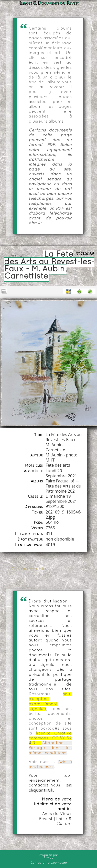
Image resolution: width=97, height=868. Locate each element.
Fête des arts (58, 465)
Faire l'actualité (60, 481)
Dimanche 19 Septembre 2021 (61, 499)
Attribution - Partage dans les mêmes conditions (50, 748)
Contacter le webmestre (49, 863)
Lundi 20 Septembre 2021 (61, 473)
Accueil (17, 256)
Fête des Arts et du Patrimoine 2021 (63, 489)
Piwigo (49, 858)
